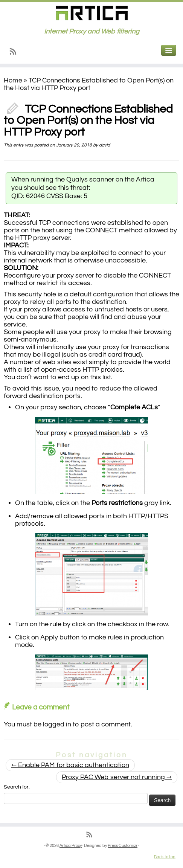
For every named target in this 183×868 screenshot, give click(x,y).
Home (13, 80)
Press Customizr (123, 846)
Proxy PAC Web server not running (117, 777)
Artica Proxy (71, 846)
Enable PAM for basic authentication (70, 765)
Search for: (17, 787)
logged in (57, 724)
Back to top (165, 857)
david (104, 145)
